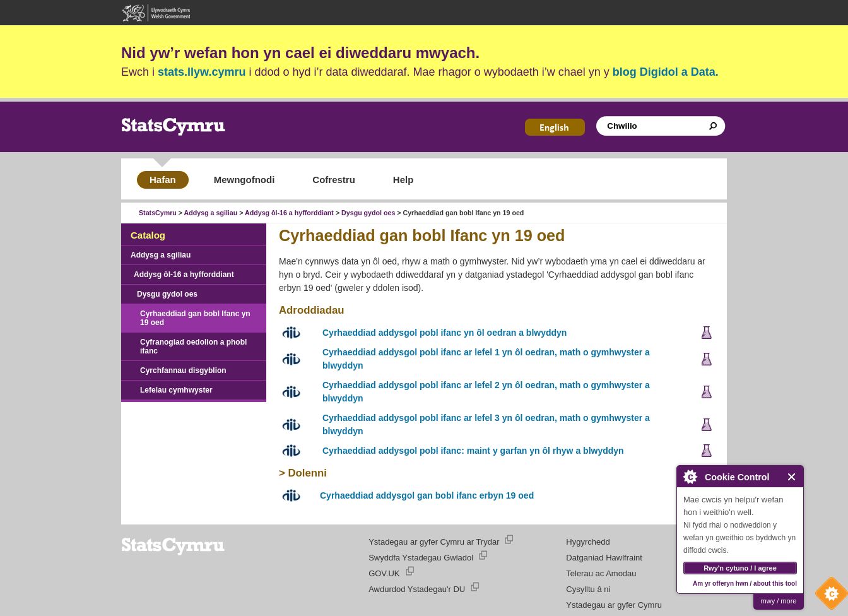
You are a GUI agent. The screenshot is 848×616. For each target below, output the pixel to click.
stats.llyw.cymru (202, 72)
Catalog (148, 235)
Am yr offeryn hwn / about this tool (745, 583)
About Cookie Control (690, 477)
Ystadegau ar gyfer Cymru (614, 605)
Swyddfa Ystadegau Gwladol (421, 558)
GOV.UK (384, 573)
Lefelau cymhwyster (176, 390)
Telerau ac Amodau (601, 573)
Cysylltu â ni (588, 589)
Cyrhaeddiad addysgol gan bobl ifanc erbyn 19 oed (427, 495)
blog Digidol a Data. (666, 72)
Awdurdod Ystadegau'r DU (417, 589)
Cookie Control (828, 596)
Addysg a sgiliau (211, 213)
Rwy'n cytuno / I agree (740, 568)
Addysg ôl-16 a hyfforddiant (289, 213)
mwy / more (779, 601)
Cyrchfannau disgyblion (183, 370)
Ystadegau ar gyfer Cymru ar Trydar (434, 542)
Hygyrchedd (588, 542)
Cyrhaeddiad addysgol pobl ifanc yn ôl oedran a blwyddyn (445, 333)
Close (792, 477)
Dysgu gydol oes (368, 213)
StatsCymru (158, 213)
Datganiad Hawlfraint (604, 558)
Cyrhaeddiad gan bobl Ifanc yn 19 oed (195, 318)
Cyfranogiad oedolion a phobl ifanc (193, 346)
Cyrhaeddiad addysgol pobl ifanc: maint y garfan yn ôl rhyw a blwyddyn (473, 451)
